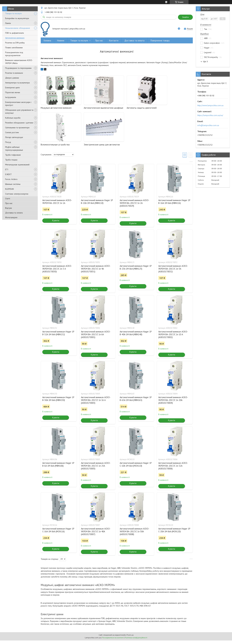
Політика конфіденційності (136, 641)
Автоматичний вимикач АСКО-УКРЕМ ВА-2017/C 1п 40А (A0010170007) (96, 535)
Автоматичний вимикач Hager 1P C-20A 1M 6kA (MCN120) (174, 534)
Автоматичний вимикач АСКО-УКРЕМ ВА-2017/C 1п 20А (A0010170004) (173, 404)
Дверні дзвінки (12, 78)
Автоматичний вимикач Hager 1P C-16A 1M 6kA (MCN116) (58, 534)
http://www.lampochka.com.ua (210, 105)
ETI (7, 169)
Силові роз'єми (12, 132)
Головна (47, 41)
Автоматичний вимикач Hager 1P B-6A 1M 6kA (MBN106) (58, 468)
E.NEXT (8, 174)
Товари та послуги (13, 13)
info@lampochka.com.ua (208, 125)
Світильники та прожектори (17, 128)
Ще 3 (205, 61)
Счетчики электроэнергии (17, 194)
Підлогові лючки (13, 92)
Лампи (8, 23)
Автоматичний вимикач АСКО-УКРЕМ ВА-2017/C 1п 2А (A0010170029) (134, 207)
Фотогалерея (11, 217)
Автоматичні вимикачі (15, 38)
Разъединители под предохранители (14, 54)
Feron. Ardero (11, 179)
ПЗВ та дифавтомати (14, 33)
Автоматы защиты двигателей (133, 108)
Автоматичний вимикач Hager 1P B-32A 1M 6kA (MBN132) (58, 337)
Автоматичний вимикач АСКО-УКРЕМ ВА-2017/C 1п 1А (57, 205)
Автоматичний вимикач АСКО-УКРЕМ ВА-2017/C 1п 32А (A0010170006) (173, 469)
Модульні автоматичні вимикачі (56, 108)
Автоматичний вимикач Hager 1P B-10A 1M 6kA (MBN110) (97, 205)
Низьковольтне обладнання (18, 28)
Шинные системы (13, 184)
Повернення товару (160, 41)
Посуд (8, 142)
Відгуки (9, 208)
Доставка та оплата (14, 213)
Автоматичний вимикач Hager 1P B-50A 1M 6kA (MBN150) (58, 402)
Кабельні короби (13, 118)
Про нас (9, 203)
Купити (56, 224)
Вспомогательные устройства (171, 108)
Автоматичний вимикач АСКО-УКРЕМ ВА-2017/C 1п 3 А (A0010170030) (57, 272)
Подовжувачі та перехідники (18, 68)
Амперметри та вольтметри (17, 83)
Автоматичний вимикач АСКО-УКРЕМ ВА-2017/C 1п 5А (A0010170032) (173, 272)
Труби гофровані (13, 155)
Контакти (114, 41)
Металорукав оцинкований (17, 165)
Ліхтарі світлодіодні (14, 137)
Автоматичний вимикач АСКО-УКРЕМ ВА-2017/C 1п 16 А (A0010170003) (96, 404)
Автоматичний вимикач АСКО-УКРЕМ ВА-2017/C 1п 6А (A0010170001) (96, 338)
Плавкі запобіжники (14, 48)
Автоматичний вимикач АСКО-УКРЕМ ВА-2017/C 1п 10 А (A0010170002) (173, 338)
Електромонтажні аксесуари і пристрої (18, 104)
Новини (61, 41)
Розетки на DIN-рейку (15, 43)
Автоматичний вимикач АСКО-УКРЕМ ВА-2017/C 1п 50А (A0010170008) (134, 535)
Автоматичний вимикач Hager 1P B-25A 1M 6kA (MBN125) (136, 271)
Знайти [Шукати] (185, 17)
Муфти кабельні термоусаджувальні (14, 148)
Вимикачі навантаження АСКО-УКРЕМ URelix (19, 62)
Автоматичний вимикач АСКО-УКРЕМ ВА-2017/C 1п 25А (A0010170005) (96, 469)
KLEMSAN (9, 189)
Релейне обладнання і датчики (19, 123)
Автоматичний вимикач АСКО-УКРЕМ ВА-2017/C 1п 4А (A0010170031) (96, 272)
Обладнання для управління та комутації (19, 111)
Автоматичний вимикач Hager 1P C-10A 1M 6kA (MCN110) (136, 468)
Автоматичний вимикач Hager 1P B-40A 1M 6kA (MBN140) (136, 337)
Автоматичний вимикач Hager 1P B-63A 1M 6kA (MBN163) (136, 402)
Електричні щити (12, 88)
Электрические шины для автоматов (59, 148)
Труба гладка (11, 160)
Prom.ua (130, 638)
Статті (8, 199)
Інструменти (11, 97)
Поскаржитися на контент (113, 641)
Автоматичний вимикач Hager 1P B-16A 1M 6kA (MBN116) (174, 205)
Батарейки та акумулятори (17, 18)
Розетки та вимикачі (14, 73)
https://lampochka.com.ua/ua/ (210, 115)
